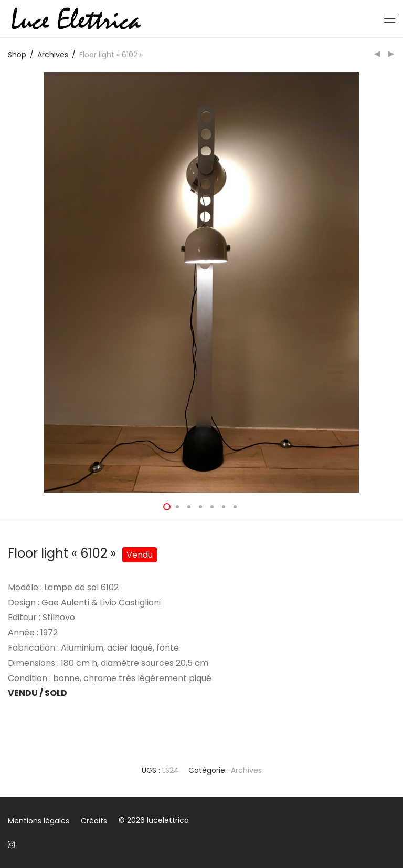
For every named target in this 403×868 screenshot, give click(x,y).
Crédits (94, 821)
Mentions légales (39, 821)
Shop (17, 55)
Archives (53, 55)
